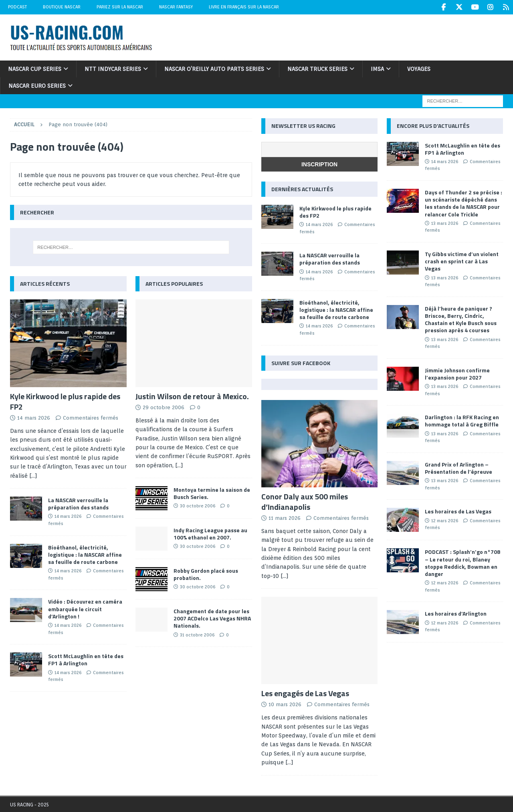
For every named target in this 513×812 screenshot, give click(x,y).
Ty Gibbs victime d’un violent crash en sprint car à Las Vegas (462, 261)
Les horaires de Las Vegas (458, 511)
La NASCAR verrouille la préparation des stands (78, 503)
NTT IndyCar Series (113, 69)
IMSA (377, 69)
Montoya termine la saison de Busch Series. (212, 493)
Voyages (419, 69)
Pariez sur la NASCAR (120, 7)
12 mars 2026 (445, 520)
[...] (33, 475)
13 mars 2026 (445, 223)
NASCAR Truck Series (317, 69)
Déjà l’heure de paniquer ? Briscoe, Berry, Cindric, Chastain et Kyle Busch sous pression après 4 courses (461, 319)
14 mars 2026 (34, 417)
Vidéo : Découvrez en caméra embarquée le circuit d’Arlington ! (85, 608)
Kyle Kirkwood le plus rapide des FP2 (65, 401)
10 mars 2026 (285, 704)
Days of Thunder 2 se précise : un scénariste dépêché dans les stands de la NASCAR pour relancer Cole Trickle (464, 203)
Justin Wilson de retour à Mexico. (192, 396)
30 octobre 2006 (198, 505)
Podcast (17, 7)
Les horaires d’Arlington (456, 613)
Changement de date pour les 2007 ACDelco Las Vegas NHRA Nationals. (212, 618)
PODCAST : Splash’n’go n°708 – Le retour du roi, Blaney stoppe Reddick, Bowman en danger (463, 562)
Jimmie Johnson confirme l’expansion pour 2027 (457, 373)
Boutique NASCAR (62, 7)
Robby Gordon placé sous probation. (206, 574)
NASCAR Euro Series (37, 85)
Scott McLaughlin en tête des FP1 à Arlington (86, 659)
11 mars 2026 (285, 518)
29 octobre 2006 (164, 407)
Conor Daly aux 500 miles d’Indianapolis (305, 501)
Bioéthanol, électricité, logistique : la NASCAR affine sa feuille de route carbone (85, 554)
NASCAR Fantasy (176, 7)
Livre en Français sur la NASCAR (244, 7)
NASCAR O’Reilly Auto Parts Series (214, 69)
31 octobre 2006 (197, 634)
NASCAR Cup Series (35, 69)
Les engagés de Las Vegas (305, 693)
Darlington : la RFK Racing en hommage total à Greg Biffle (462, 420)
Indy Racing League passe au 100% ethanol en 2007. (210, 533)
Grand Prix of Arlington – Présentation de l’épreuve (458, 468)
